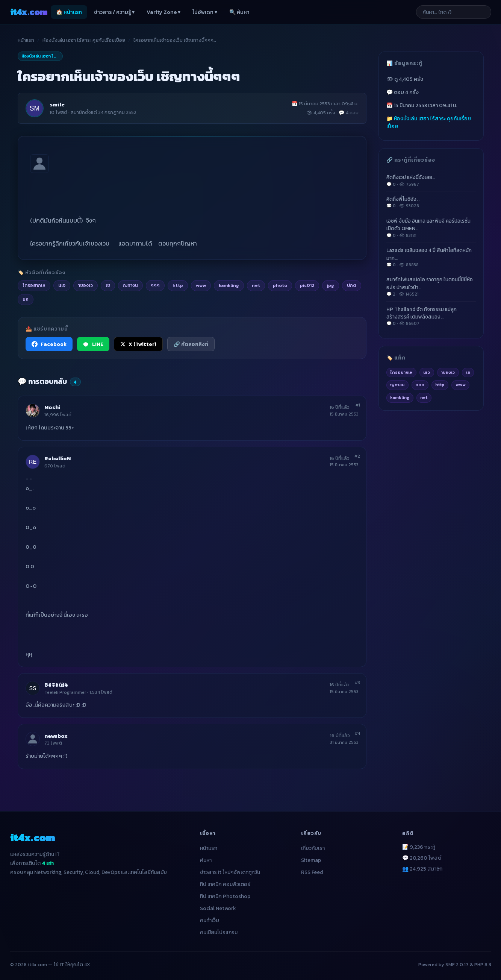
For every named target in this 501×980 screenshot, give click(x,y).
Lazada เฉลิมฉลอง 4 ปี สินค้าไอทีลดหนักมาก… (431, 257)
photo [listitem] (280, 285)
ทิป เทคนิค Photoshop (225, 896)
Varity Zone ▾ (163, 12)
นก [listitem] (26, 299)
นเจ (427, 372)
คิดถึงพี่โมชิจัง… (431, 202)
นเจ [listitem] (62, 285)
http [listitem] (178, 285)
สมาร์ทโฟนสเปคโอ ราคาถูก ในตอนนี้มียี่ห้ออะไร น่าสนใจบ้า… (431, 287)
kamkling (400, 397)
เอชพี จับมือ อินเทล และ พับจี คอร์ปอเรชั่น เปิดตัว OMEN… (431, 228)
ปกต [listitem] (352, 285)
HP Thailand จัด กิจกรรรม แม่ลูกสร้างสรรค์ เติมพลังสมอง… (431, 316)
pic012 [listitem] (307, 285)
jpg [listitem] (331, 285)
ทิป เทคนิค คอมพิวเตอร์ (225, 884)
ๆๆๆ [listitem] (155, 285)
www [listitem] (201, 285)
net (424, 397)
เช (468, 372)
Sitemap (311, 860)
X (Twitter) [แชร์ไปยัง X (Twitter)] (138, 344)
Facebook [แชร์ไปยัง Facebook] (49, 344)
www (461, 385)
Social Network (218, 908)
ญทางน (397, 385)
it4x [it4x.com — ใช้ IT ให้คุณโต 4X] (29, 12)
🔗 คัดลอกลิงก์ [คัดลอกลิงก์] (191, 344)
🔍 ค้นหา (239, 12)
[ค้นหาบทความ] (454, 12)
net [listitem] (256, 285)
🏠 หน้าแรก (69, 12)
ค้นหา (206, 860)
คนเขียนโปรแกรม (219, 932)
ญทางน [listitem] (130, 285)
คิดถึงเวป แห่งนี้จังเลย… (431, 181)
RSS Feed (312, 872)
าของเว (448, 372)
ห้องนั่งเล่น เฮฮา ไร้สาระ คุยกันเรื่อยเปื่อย (84, 40)
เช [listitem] (108, 285)
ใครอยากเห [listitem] (34, 285)
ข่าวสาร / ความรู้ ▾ (114, 12)
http (440, 385)
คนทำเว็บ (210, 920)
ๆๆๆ (420, 385)
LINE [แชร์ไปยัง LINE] (93, 344)
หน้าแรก (26, 40)
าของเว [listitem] (86, 285)
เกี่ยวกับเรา (313, 848)
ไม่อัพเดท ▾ (205, 12)
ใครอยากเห (401, 372)
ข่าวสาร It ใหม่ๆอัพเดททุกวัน (230, 872)
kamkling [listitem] (229, 285)
